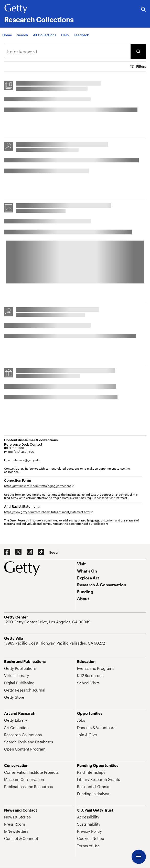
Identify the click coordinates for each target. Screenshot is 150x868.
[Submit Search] (138, 52)
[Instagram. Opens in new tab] (30, 552)
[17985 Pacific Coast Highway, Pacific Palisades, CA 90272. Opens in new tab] (55, 643)
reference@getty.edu (26, 460)
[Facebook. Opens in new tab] (7, 552)
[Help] (65, 35)
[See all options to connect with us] (54, 552)
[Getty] (16, 9)
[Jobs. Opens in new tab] (81, 720)
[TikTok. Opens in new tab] (41, 552)
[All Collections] (45, 35)
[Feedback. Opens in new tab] (81, 35)
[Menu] (139, 857)
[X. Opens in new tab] (18, 552)
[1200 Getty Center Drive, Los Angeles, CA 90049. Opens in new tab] (48, 622)
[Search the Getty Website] (143, 10)
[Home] (7, 35)
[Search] (22, 35)
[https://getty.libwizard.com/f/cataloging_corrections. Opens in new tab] (39, 486)
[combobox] (67, 52)
